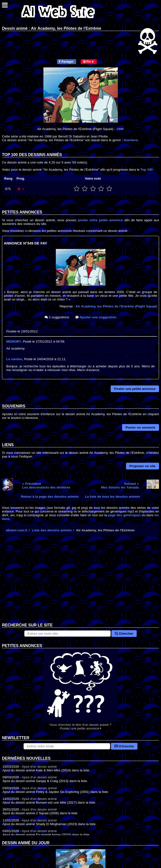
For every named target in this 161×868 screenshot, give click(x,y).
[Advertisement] (80, 583)
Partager (66, 62)
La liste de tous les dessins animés (113, 497)
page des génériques (124, 515)
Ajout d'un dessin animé (39, 767)
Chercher (124, 634)
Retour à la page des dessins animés (50, 497)
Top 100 (146, 170)
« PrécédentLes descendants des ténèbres (46, 486)
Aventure (131, 140)
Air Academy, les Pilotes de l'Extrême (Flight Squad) (116, 306)
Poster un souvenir (141, 427)
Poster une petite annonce (135, 389)
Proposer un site (143, 466)
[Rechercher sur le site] (67, 634)
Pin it (88, 62)
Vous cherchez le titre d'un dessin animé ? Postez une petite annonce (80, 689)
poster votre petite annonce (100, 220)
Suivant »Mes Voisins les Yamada (120, 486)
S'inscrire (124, 746)
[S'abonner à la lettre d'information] (67, 746)
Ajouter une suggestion (96, 317)
